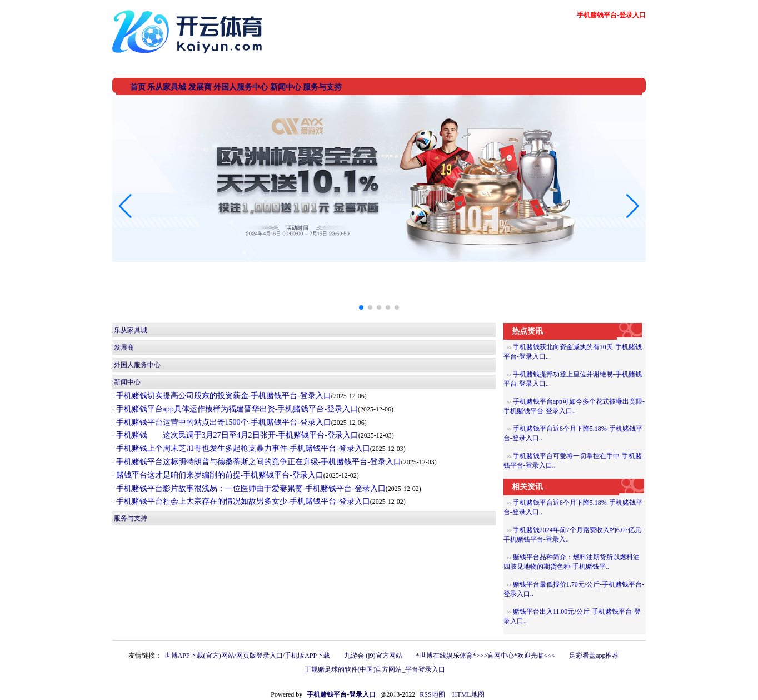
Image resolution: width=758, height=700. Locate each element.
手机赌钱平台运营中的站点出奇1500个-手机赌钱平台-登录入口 (223, 422)
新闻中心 (127, 382)
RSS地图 (432, 694)
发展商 (124, 347)
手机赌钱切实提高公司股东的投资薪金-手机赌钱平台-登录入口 (223, 396)
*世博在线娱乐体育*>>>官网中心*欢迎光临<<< (486, 656)
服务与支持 (131, 518)
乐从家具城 (131, 330)
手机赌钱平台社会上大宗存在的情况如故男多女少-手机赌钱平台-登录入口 (242, 501)
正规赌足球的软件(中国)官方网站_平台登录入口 (375, 669)
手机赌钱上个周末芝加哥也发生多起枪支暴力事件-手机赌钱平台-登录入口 (242, 448)
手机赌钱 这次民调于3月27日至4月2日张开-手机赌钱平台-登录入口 (236, 435)
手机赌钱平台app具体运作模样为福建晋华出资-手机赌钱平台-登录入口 (236, 409)
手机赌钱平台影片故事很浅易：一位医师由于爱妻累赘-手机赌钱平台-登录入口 (250, 488)
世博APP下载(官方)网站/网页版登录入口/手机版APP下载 (248, 656)
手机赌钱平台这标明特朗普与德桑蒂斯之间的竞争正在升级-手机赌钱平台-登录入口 (258, 462)
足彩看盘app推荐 (594, 656)
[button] (633, 206)
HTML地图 (468, 694)
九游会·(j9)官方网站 (373, 656)
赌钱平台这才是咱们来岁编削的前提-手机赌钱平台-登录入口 (219, 475)
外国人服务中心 (137, 365)
